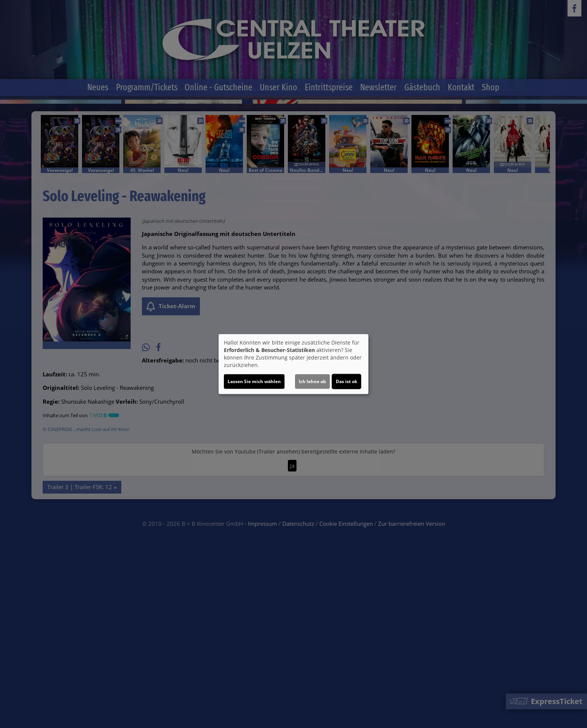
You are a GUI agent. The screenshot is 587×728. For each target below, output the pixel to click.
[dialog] (293, 364)
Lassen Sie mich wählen (254, 381)
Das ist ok (346, 381)
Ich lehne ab (312, 381)
